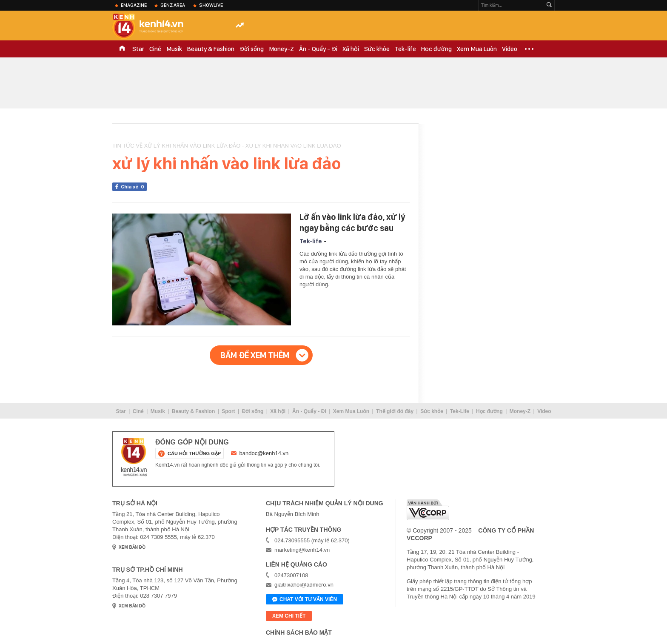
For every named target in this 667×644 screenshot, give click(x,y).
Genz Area (173, 5)
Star (138, 49)
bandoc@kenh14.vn (264, 453)
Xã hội (351, 49)
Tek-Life (460, 411)
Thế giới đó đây (395, 411)
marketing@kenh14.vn (302, 550)
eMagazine (134, 5)
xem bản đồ (132, 547)
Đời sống (252, 49)
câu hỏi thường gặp (194, 453)
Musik (174, 49)
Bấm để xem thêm (255, 355)
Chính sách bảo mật (299, 633)
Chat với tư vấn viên (305, 600)
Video (510, 49)
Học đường (436, 49)
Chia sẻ (134, 187)
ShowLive (211, 5)
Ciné (155, 49)
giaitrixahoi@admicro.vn (304, 585)
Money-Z (281, 49)
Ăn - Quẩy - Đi (318, 49)
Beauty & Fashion (211, 49)
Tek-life (405, 49)
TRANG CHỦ (122, 49)
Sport (228, 411)
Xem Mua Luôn (477, 49)
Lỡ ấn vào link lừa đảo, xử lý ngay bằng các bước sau (352, 222)
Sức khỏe (377, 49)
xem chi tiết (289, 616)
